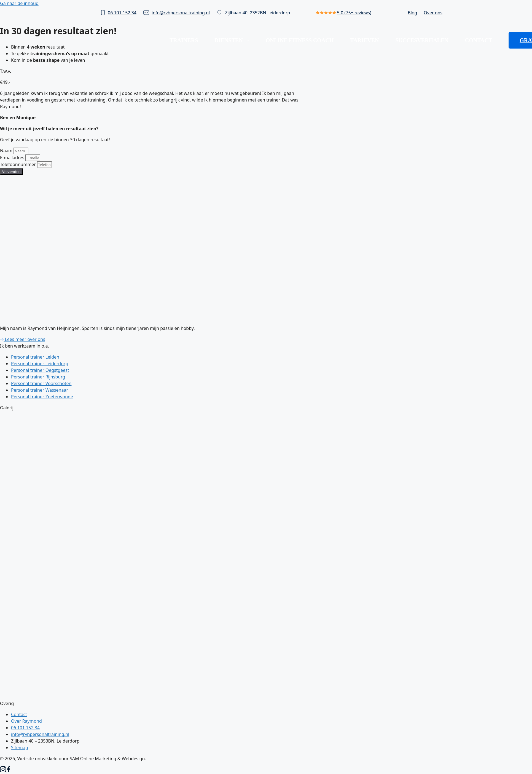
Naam (7, 151)
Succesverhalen (422, 40)
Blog (412, 13)
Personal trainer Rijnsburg (38, 377)
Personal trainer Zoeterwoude (42, 397)
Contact (479, 40)
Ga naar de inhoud (19, 3)
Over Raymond (26, 721)
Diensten (229, 40)
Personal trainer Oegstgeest (40, 370)
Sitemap (20, 748)
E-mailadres (13, 158)
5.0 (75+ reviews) (354, 13)
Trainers (184, 40)
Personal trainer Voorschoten (41, 383)
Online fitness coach (300, 40)
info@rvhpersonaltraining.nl (176, 13)
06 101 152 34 (119, 13)
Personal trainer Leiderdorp (40, 364)
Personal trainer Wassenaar (40, 390)
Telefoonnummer (18, 164)
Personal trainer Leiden (35, 357)
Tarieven (364, 40)
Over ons (433, 13)
